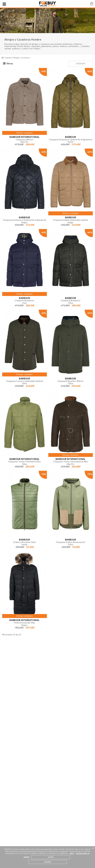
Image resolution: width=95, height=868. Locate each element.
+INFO (72, 853)
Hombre (9, 58)
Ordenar (81, 64)
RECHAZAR (47, 862)
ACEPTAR (51, 857)
